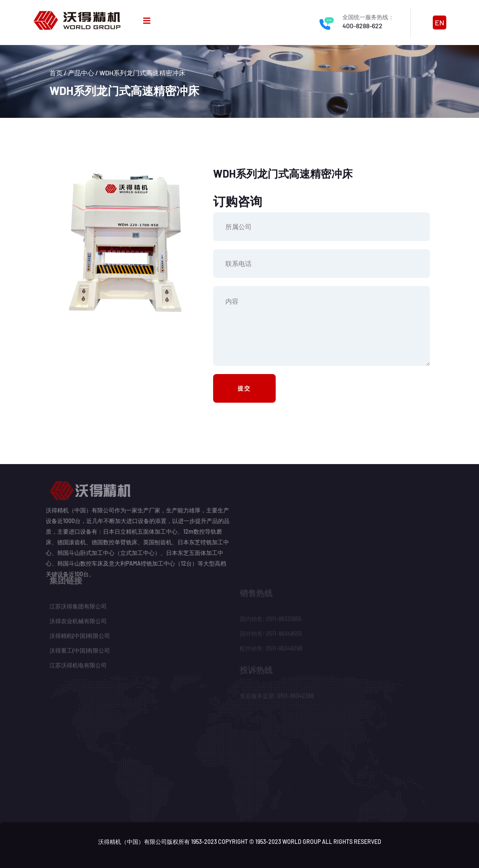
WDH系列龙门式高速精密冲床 (142, 73)
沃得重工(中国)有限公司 (80, 648)
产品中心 (81, 73)
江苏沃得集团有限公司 (78, 604)
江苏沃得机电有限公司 (78, 663)
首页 (56, 73)
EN (440, 23)
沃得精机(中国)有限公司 (80, 633)
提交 (245, 388)
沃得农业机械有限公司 (78, 619)
